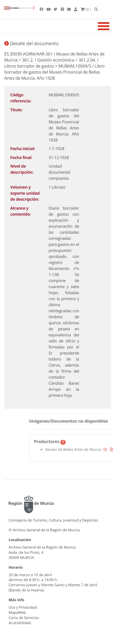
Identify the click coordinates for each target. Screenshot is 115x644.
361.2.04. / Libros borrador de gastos (51, 63)
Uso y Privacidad (23, 607)
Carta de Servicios (24, 618)
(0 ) (86, 9)
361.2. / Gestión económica (48, 60)
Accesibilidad (20, 623)
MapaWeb (17, 612)
